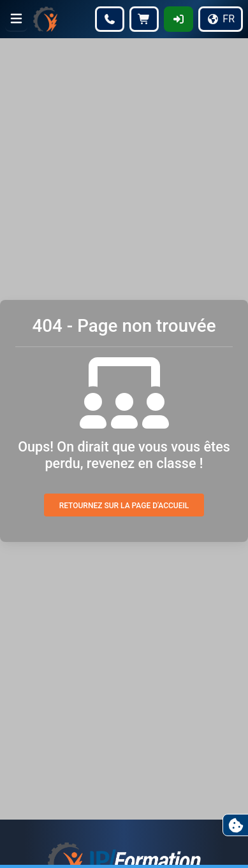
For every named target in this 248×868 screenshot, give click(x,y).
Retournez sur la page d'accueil (124, 506)
